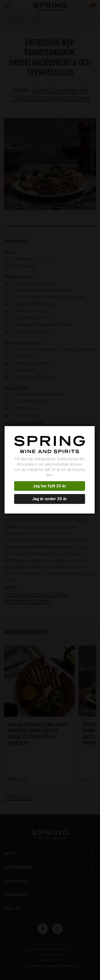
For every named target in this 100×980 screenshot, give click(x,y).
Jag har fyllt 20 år (49, 486)
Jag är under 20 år (49, 499)
